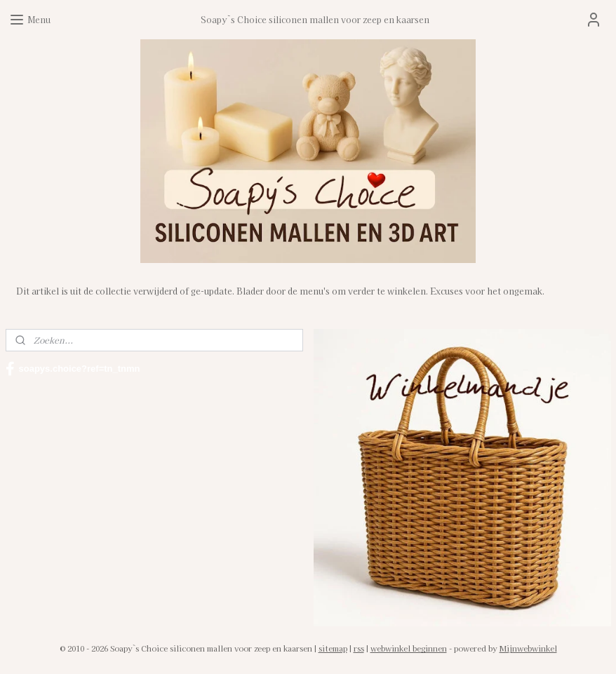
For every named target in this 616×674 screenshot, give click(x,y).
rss (359, 648)
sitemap (333, 648)
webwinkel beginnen (409, 648)
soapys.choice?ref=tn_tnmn (73, 369)
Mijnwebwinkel (528, 648)
